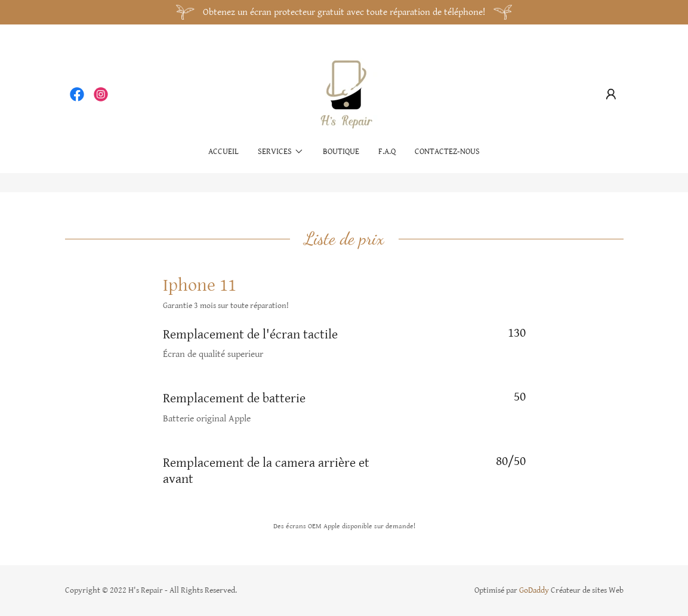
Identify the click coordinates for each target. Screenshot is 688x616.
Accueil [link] (223, 152)
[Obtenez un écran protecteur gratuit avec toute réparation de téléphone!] (344, 12)
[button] (611, 94)
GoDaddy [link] (534, 590)
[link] (77, 94)
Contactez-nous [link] (447, 152)
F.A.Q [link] (387, 152)
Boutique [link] (341, 152)
